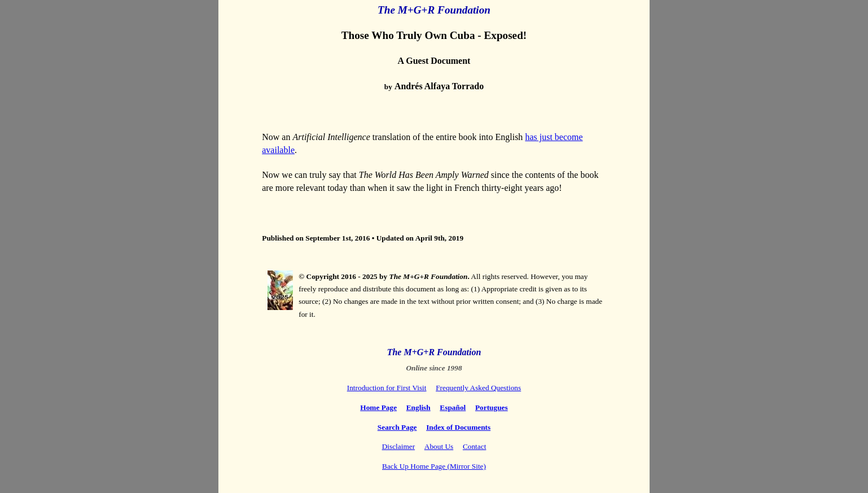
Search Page (397, 427)
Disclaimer (398, 446)
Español (453, 407)
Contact (474, 446)
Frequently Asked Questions (478, 388)
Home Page (378, 407)
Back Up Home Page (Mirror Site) (434, 466)
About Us (439, 446)
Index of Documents (458, 427)
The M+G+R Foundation (434, 10)
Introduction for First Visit (387, 388)
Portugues (492, 407)
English (418, 407)
